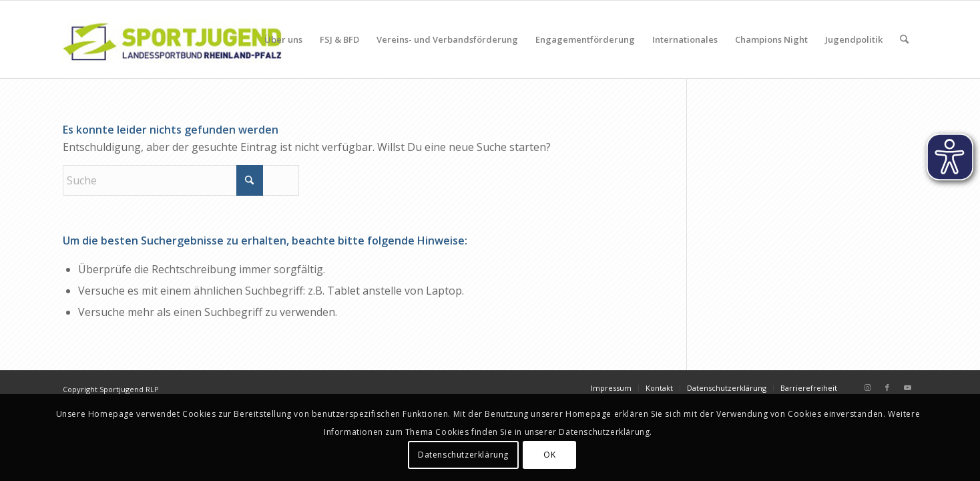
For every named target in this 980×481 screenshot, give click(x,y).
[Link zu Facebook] (887, 387)
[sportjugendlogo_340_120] (173, 39)
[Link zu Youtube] (907, 387)
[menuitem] (283, 39)
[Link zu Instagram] (867, 387)
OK (549, 455)
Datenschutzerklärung (463, 455)
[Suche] (904, 39)
